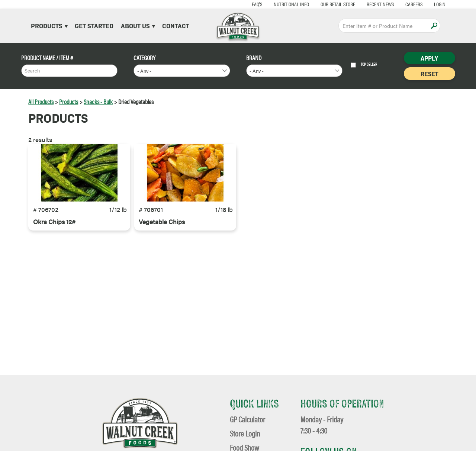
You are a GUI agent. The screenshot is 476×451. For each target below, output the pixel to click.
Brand (254, 58)
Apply (434, 25)
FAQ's (240, 4)
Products (49, 25)
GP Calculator (247, 419)
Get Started (94, 25)
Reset (430, 74)
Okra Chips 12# (54, 240)
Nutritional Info (275, 4)
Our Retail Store (321, 4)
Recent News (364, 4)
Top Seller (364, 65)
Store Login (245, 433)
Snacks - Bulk (98, 102)
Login (423, 4)
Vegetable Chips (162, 240)
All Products (41, 102)
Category (144, 58)
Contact (176, 25)
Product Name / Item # (47, 58)
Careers (397, 4)
